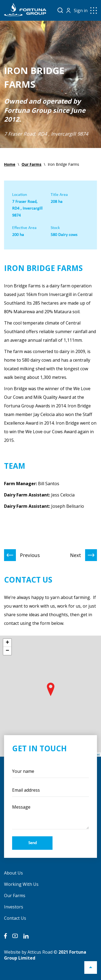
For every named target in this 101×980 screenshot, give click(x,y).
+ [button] (7, 643)
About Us (13, 873)
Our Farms (15, 896)
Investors (14, 907)
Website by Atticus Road (28, 952)
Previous (22, 555)
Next (83, 555)
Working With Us (21, 884)
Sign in (81, 10)
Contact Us (15, 918)
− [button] (7, 651)
